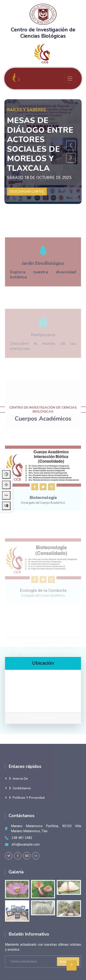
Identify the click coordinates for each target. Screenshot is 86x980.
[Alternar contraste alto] (6, 474)
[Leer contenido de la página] (6, 506)
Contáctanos (20, 788)
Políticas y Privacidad (27, 798)
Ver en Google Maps (43, 718)
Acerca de (18, 779)
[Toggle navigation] (70, 79)
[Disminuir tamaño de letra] (6, 495)
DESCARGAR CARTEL (27, 192)
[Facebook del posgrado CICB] (35, 528)
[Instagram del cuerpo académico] (51, 528)
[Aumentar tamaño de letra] (6, 485)
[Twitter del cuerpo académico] (43, 528)
